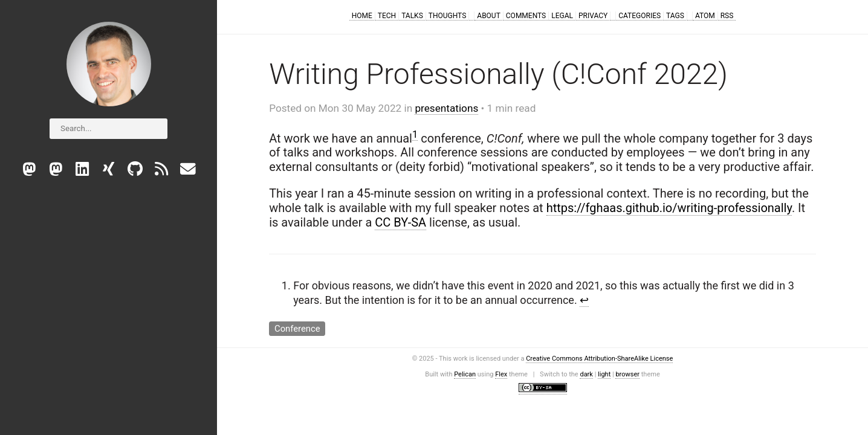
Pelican (465, 374)
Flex (501, 374)
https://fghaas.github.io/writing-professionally (669, 208)
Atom (705, 16)
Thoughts (448, 16)
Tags (675, 16)
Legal (562, 16)
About (489, 16)
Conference (297, 328)
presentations (446, 108)
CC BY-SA (400, 222)
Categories (640, 16)
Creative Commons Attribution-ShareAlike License (599, 359)
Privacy (593, 16)
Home (362, 16)
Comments (526, 16)
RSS (727, 16)
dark (586, 374)
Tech (387, 16)
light (604, 374)
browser (627, 374)
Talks (412, 16)
